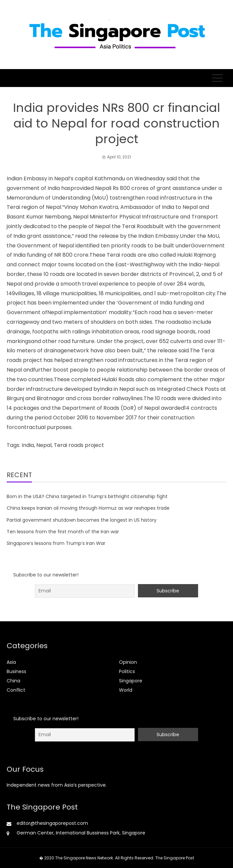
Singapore (131, 681)
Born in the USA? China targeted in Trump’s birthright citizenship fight (87, 496)
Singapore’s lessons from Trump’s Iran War (56, 543)
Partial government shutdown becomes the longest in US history (82, 520)
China (13, 681)
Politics (127, 671)
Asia (11, 662)
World (126, 690)
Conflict (16, 690)
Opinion (128, 662)
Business (16, 671)
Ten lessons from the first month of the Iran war (63, 532)
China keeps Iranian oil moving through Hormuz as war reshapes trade (88, 508)
